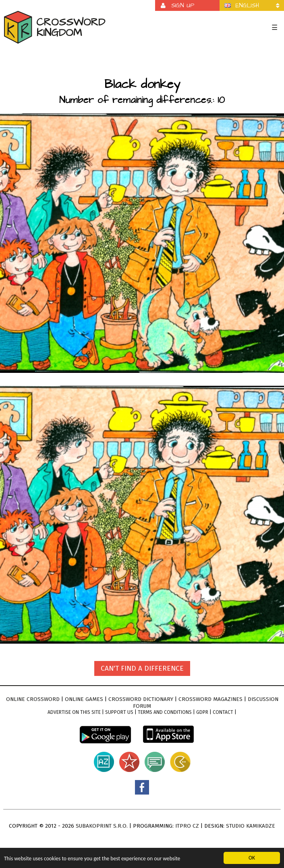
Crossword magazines (210, 699)
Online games (84, 699)
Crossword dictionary (141, 699)
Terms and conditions (165, 712)
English (247, 5)
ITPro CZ (187, 826)
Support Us (119, 712)
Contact (223, 712)
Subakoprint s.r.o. (102, 826)
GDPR (202, 712)
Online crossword (33, 699)
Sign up (183, 5)
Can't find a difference (142, 668)
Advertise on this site (74, 712)
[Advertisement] (142, 62)
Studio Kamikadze (251, 826)
